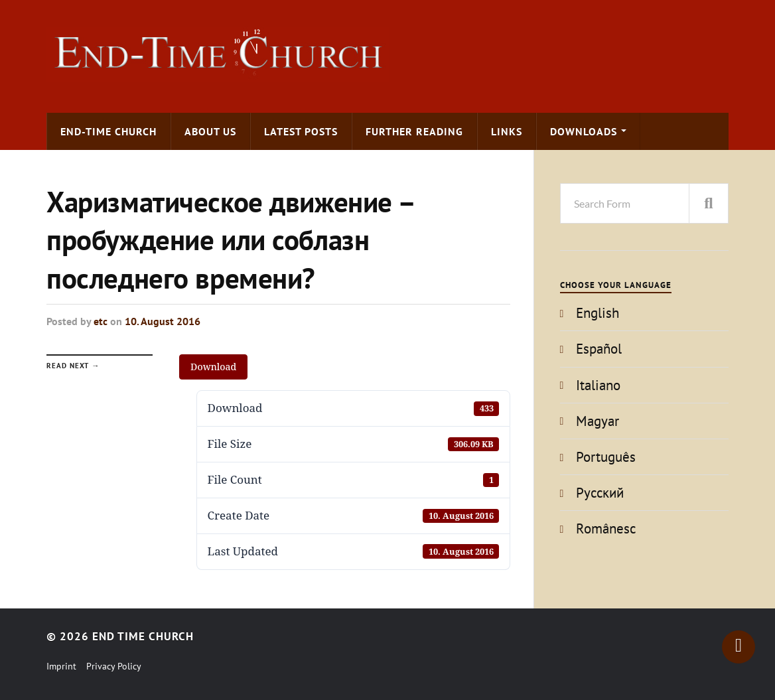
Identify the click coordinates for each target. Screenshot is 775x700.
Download (213, 367)
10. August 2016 (163, 321)
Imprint (61, 666)
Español (599, 349)
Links (507, 131)
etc (101, 321)
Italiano (598, 385)
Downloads (584, 131)
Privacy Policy (114, 666)
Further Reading (414, 131)
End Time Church (143, 636)
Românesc (606, 528)
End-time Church (108, 131)
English (598, 313)
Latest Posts (301, 131)
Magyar (598, 421)
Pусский (600, 493)
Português (606, 457)
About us (210, 131)
